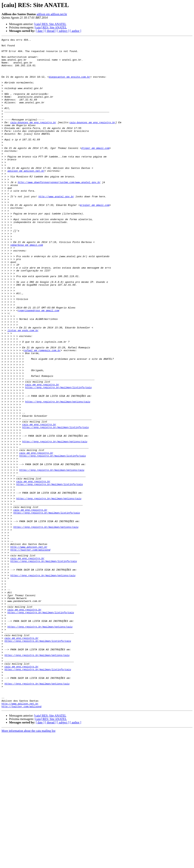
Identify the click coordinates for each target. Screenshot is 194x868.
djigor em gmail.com (95, 170)
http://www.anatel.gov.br (56, 228)
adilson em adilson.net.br (52, 14)
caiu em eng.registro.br (42, 454)
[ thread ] (51, 31)
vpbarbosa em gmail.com (27, 286)
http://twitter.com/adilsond (30, 652)
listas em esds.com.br (23, 389)
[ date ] (40, 31)
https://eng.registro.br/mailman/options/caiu (58, 474)
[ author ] (76, 31)
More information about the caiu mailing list (28, 865)
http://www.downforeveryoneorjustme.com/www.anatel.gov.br (59, 211)
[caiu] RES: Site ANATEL (50, 24)
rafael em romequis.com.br (42, 413)
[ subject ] (63, 31)
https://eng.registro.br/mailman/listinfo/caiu (58, 457)
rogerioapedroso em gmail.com (38, 365)
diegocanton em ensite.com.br (70, 85)
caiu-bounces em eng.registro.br (33, 139)
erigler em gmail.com (95, 239)
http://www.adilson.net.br (29, 649)
